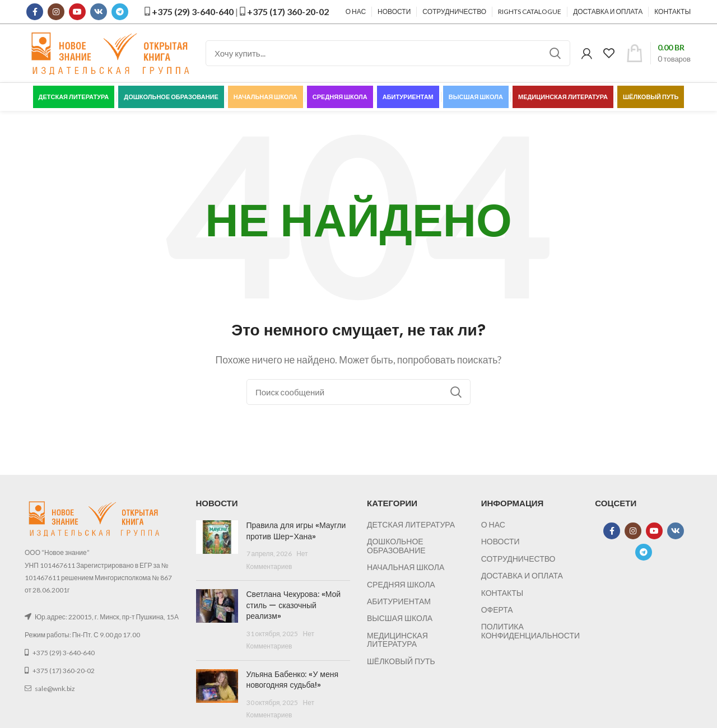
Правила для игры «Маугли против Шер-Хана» (296, 531)
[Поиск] (388, 53)
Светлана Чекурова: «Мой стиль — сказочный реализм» (294, 605)
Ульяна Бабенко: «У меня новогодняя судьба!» (293, 680)
